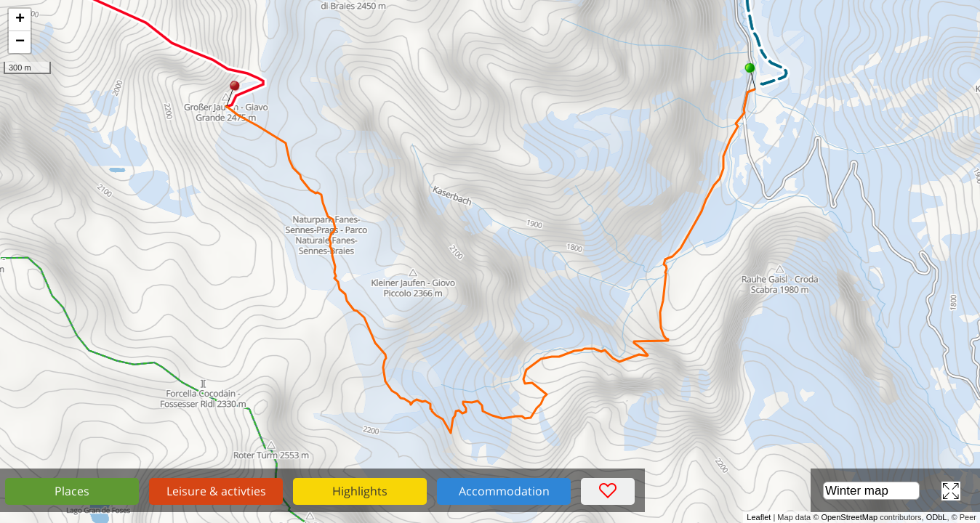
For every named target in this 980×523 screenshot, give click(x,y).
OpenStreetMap (849, 517)
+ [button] (20, 20)
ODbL (937, 517)
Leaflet (759, 517)
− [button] (20, 42)
